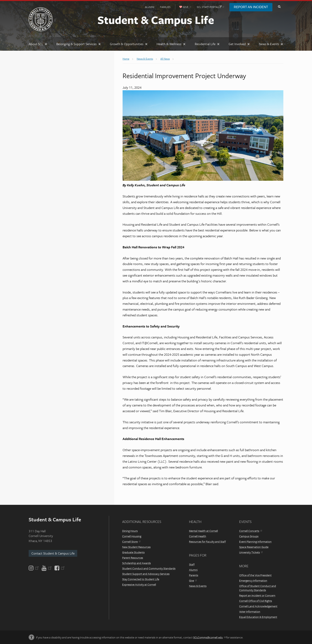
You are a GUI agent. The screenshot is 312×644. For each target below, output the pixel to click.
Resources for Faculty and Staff (207, 542)
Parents (194, 575)
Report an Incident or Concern (257, 595)
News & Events (198, 586)
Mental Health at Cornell (203, 531)
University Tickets (251, 552)
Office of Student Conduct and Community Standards (258, 588)
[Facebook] (59, 568)
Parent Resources (133, 558)
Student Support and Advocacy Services (146, 574)
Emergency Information (253, 580)
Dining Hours (130, 531)
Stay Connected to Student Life (141, 579)
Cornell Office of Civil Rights (256, 601)
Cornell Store (131, 542)
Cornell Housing (132, 536)
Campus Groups (249, 536)
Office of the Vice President (255, 575)
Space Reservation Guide (254, 547)
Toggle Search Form (279, 7)
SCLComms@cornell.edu (209, 637)
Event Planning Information (255, 542)
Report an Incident (251, 7)
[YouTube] (47, 568)
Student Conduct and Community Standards (149, 568)
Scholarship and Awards (136, 563)
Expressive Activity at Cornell (139, 584)
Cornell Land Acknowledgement (258, 606)
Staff (192, 564)
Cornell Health (198, 536)
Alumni (150, 7)
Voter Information (250, 611)
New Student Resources (136, 547)
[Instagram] (34, 568)
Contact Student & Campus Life (53, 553)
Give (193, 580)
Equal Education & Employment (258, 617)
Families (165, 7)
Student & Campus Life (156, 20)
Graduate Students (133, 552)
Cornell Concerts (251, 531)
